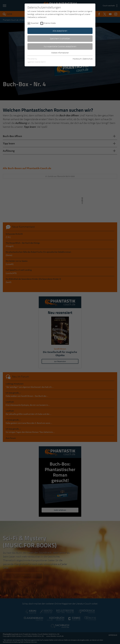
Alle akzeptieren (60, 31)
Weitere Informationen (60, 53)
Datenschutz (88, 59)
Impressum (77, 59)
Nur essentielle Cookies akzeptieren (60, 46)
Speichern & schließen (60, 38)
